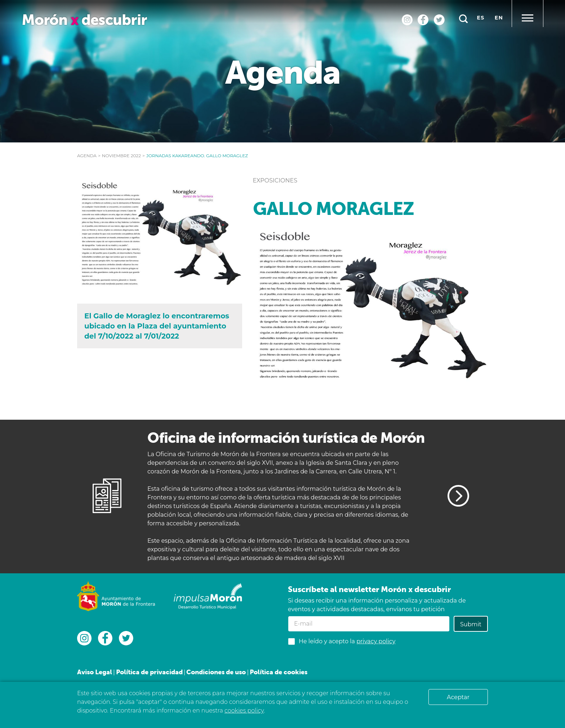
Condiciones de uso (216, 672)
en (499, 18)
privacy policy (376, 641)
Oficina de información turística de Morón (286, 438)
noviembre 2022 (121, 156)
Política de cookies (279, 672)
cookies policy (244, 711)
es (481, 18)
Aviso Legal (95, 672)
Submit (471, 624)
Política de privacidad (149, 672)
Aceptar (458, 697)
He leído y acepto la (347, 641)
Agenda (87, 156)
